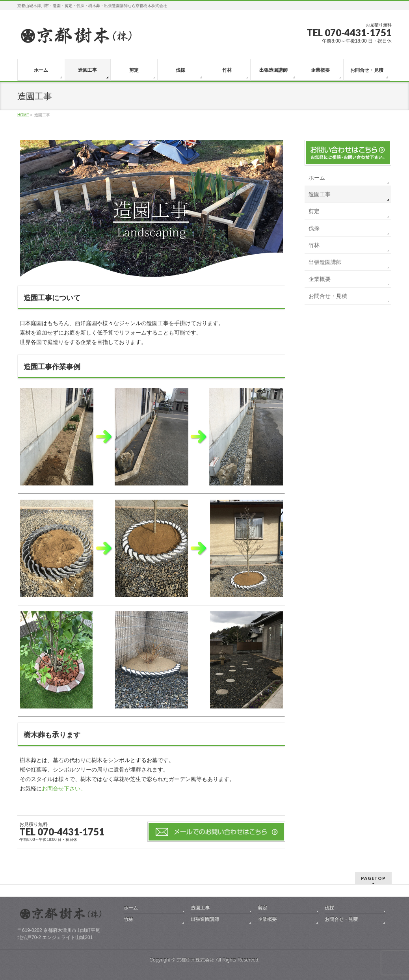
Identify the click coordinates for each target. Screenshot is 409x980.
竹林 (314, 245)
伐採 (314, 228)
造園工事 (320, 194)
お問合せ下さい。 (64, 788)
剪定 (314, 211)
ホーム (317, 178)
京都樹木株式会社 (195, 960)
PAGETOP (373, 878)
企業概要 (320, 279)
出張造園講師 (325, 262)
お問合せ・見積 (328, 296)
